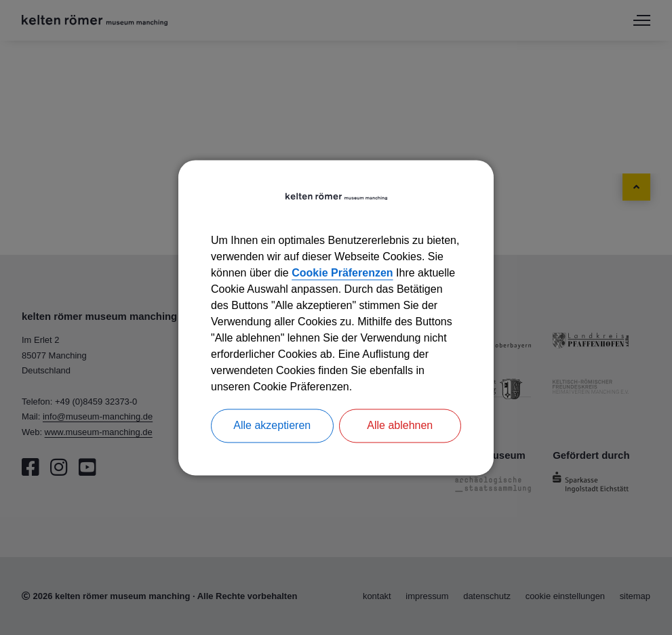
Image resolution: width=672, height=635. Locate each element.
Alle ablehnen (400, 425)
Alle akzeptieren (272, 425)
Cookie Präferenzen (342, 273)
